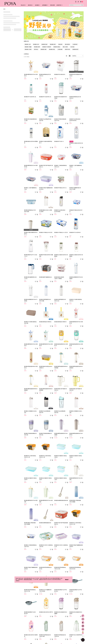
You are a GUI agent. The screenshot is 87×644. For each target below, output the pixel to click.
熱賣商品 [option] (74, 56)
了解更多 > (18, 581)
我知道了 (67, 580)
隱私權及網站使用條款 (28, 580)
